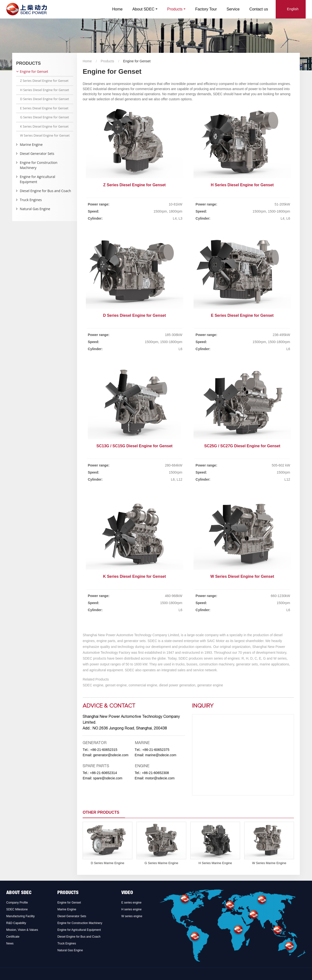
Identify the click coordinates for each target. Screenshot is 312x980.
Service (233, 9)
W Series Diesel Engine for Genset (242, 576)
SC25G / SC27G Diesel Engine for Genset (242, 446)
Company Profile (17, 903)
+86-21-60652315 (104, 750)
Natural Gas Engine (35, 209)
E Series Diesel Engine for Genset (242, 315)
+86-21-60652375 (156, 750)
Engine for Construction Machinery (39, 165)
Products (107, 61)
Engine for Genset (34, 71)
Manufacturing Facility (21, 916)
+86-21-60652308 (155, 773)
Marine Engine (31, 145)
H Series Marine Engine (215, 863)
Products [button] (175, 9)
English (293, 9)
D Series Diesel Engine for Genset (135, 315)
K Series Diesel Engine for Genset (135, 576)
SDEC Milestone (17, 909)
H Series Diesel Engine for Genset (242, 185)
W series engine (132, 916)
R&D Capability (16, 923)
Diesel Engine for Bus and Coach (45, 191)
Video (127, 893)
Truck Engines (31, 200)
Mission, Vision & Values (22, 930)
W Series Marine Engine (269, 863)
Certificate (13, 937)
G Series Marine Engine (161, 863)
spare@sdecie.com (108, 778)
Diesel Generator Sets (37, 154)
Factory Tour (206, 9)
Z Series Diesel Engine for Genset (135, 185)
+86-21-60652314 (103, 773)
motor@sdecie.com (160, 778)
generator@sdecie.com (111, 755)
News (10, 943)
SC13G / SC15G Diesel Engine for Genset (135, 446)
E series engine (132, 903)
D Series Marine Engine (107, 863)
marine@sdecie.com (161, 755)
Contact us (259, 9)
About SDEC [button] (143, 9)
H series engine (132, 909)
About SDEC (19, 893)
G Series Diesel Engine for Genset (44, 117)
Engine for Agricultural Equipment (37, 179)
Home (117, 9)
